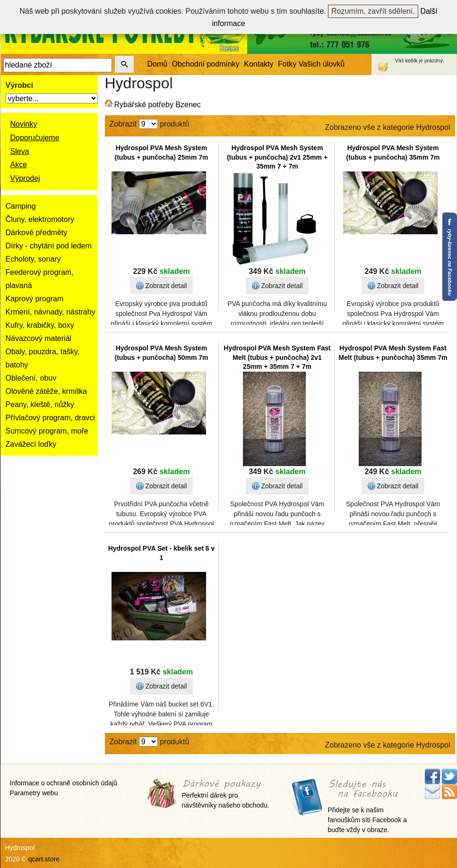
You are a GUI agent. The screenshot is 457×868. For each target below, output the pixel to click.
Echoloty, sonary (33, 259)
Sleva (20, 151)
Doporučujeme (35, 138)
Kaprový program (35, 299)
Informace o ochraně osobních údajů (64, 783)
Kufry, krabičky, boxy (40, 325)
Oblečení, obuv (31, 378)
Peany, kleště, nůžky (40, 404)
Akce (19, 165)
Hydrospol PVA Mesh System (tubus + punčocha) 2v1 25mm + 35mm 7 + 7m (277, 157)
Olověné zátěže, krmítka (47, 391)
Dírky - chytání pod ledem (49, 246)
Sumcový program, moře (47, 431)
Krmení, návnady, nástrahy (51, 312)
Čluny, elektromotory (40, 219)
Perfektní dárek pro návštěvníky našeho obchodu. (226, 795)
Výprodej (25, 178)
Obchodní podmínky (206, 64)
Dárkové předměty (37, 233)
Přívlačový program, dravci (50, 418)
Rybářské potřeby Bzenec (158, 105)
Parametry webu (34, 793)
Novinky (24, 124)
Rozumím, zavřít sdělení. (373, 11)
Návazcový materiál (39, 338)
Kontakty (259, 64)
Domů (158, 64)
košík (412, 60)
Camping (21, 206)
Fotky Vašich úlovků (311, 64)
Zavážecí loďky (31, 444)
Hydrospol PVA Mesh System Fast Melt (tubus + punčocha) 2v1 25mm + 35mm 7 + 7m (277, 357)
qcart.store (44, 859)
